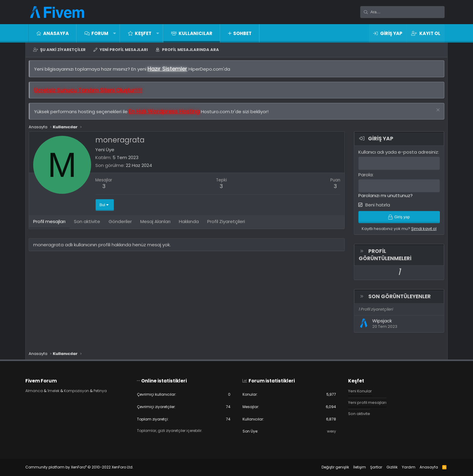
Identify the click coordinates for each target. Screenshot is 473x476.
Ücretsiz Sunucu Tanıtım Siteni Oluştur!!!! (91, 93)
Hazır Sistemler (170, 72)
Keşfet (143, 33)
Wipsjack (379, 325)
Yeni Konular (357, 389)
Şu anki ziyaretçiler (63, 50)
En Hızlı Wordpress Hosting (167, 114)
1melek (61, 389)
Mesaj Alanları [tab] (158, 226)
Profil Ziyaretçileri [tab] (229, 226)
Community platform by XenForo (85, 467)
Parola (362, 177)
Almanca (40, 389)
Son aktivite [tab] (90, 226)
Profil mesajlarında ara (190, 50)
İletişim (354, 467)
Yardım (403, 467)
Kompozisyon (86, 389)
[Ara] (402, 12)
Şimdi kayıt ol (421, 233)
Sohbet (242, 33)
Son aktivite (356, 412)
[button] (114, 33)
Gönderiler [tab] (123, 226)
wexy (328, 431)
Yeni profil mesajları (124, 50)
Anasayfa (56, 33)
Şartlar (370, 467)
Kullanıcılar (195, 33)
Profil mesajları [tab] (52, 226)
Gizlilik (386, 467)
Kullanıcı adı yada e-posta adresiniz (395, 155)
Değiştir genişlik (329, 467)
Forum (100, 33)
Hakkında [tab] (192, 226)
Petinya (111, 389)
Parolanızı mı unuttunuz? (383, 198)
